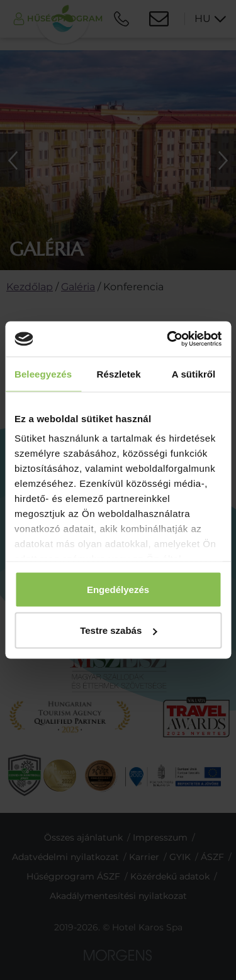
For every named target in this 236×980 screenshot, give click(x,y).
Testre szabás (118, 630)
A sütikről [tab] (194, 373)
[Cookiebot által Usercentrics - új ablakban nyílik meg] (168, 339)
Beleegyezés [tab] (43, 373)
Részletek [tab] (119, 373)
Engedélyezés (118, 589)
